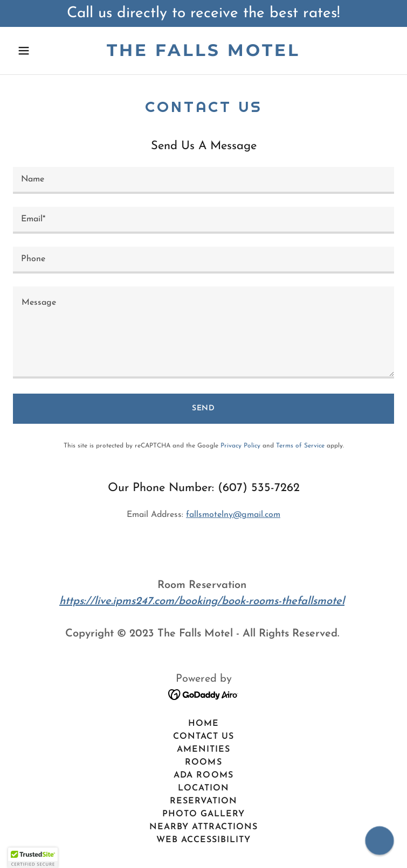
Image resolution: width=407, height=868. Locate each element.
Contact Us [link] (203, 737)
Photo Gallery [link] (203, 814)
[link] (203, 54)
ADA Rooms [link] (203, 775)
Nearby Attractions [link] (203, 827)
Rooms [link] (203, 762)
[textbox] (203, 180)
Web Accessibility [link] (203, 840)
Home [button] (203, 724)
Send (204, 408)
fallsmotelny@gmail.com (233, 515)
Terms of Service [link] (300, 446)
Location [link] (203, 788)
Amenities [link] (203, 750)
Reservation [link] (203, 801)
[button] (42, 51)
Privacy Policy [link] (240, 446)
